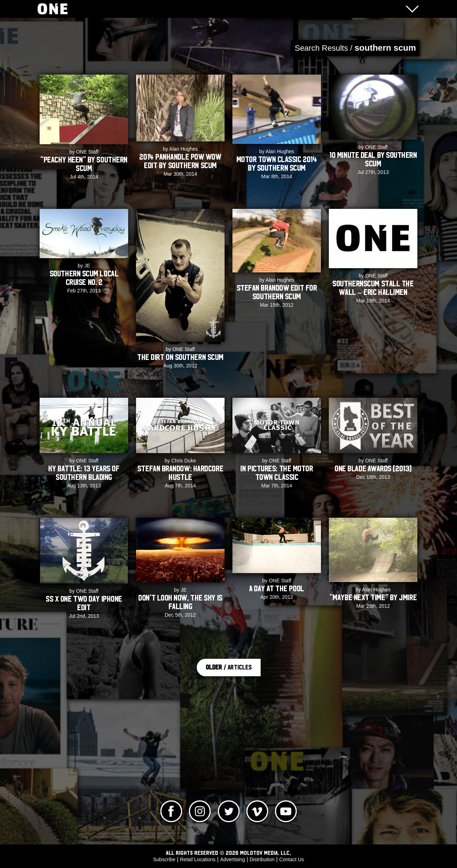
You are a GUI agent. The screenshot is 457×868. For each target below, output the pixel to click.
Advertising (233, 859)
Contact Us (292, 859)
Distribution (262, 859)
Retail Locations (198, 859)
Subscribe (164, 859)
